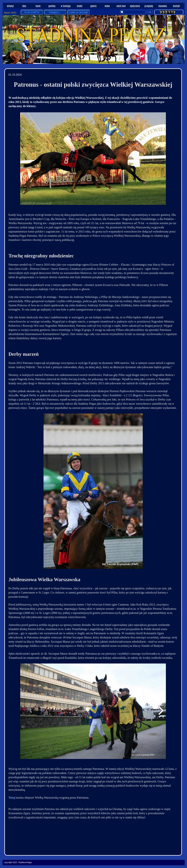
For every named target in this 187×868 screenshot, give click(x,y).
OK (150, 12)
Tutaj (12, 798)
